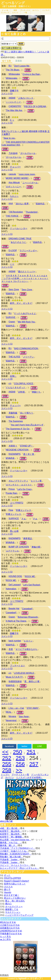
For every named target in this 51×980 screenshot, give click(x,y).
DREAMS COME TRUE (20, 239)
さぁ (24, 519)
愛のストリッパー (27, 272)
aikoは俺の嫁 (6, 821)
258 (7, 770)
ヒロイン (28, 641)
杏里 (11, 649)
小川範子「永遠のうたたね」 (14, 851)
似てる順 (7, 61)
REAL (9, 712)
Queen (12, 322)
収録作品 (40, 204)
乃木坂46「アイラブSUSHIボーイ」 (18, 848)
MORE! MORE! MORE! (17, 178)
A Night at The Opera (16, 621)
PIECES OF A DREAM (35, 106)
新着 (15, 11)
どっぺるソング (13, 3)
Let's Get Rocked (32, 585)
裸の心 (8, 904)
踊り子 (7, 890)
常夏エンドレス (24, 510)
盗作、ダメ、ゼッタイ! (21, 303)
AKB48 (12, 98)
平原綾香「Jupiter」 (10, 860)
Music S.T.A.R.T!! (14, 677)
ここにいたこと (13, 102)
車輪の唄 (36, 547)
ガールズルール (28, 153)
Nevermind (11, 720)
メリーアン (28, 357)
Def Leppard (15, 585)
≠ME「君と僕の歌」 (10, 828)
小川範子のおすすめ (10, 925)
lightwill (22, 978)
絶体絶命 (10, 458)
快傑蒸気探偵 (15, 681)
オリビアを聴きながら (27, 649)
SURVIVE (11, 317)
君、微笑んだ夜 (32, 681)
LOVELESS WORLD (24, 673)
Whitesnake (14, 74)
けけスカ (8, 887)
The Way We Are (14, 110)
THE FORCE (12, 216)
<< (5, 752)
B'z (10, 66)
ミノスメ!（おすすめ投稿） (29, 777)
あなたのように (18, 242)
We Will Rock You (26, 322)
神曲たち (36, 392)
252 (7, 758)
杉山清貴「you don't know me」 (16, 840)
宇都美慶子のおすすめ (11, 934)
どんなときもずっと (16, 387)
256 (20, 764)
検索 (21, 44)
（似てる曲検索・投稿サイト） (16, 6)
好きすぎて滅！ (12, 895)
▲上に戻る (5, 939)
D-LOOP (13, 250)
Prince (12, 489)
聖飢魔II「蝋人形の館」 (11, 857)
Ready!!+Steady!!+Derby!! (16, 881)
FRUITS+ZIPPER (12, 878)
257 (34, 764)
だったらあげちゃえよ (25, 313)
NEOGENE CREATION (17, 450)
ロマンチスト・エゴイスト (19, 485)
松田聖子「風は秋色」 (11, 831)
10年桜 (21, 392)
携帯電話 (28, 539)
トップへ (5, 775)
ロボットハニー (13, 187)
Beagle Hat (14, 609)
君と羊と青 (29, 454)
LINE (40, 746)
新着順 (19, 61)
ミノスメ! (46, 10)
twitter (25, 746)
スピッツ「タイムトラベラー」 (15, 865)
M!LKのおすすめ (8, 922)
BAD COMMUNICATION (26, 348)
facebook (9, 746)
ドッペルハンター (19, 228)
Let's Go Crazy (25, 489)
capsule (12, 174)
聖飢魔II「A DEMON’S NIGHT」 (16, 854)
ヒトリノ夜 (36, 481)
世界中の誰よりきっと (15, 884)
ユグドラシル (12, 551)
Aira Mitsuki (14, 183)
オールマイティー (14, 907)
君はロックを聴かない (15, 898)
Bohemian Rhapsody (28, 617)
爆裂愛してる (12, 909)
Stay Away (24, 717)
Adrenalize (11, 589)
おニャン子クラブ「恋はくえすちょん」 (20, 868)
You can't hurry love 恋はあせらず (27, 425)
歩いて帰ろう (27, 413)
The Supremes (16, 421)
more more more (27, 174)
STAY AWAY (33, 708)
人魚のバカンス (26, 98)
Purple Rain (12, 493)
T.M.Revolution (16, 212)
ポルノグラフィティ (18, 481)
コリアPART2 (17, 503)
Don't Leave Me (22, 66)
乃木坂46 (13, 153)
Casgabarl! (27, 609)
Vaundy (8, 892)
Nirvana (12, 716)
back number (15, 641)
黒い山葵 (14, 531)
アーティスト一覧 (20, 775)
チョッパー (15, 167)
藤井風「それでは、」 (11, 843)
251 (31, 752)
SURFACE (14, 518)
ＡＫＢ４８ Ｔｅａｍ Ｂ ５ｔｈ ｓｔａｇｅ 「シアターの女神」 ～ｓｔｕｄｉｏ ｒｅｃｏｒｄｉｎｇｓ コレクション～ (25, 278)
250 (18, 752)
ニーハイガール (30, 183)
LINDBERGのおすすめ (11, 931)
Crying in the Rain (31, 74)
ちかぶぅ (14, 196)
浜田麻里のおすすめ (10, 928)
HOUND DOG (15, 576)
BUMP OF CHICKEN (19, 547)
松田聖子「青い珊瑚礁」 (12, 837)
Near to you (9, 138)
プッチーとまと (18, 666)
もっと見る (5, 936)
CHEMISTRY (15, 106)
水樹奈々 (13, 446)
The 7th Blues (13, 70)
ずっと (7, 875)
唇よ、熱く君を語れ (15, 901)
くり (12, 264)
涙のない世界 (22, 204)
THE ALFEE (14, 357)
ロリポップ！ (37, 978)
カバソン (36, 10)
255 (7, 764)
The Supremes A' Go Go (18, 429)
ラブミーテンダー (28, 251)
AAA (11, 204)
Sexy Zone (14, 289)
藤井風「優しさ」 (9, 845)
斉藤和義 (13, 413)
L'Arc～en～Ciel (16, 708)
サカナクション (13, 912)
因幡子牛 (14, 91)
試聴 (28, 70)
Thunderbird (32, 212)
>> (19, 770)
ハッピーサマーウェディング (19, 915)
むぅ (12, 120)
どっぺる (5, 11)
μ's (10, 383)
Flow (11, 510)
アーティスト (25, 11)
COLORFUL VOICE (24, 384)
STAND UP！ (27, 446)
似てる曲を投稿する (11, 48)
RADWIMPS (15, 454)
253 (20, 758)
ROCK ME (30, 576)
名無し (13, 376)
